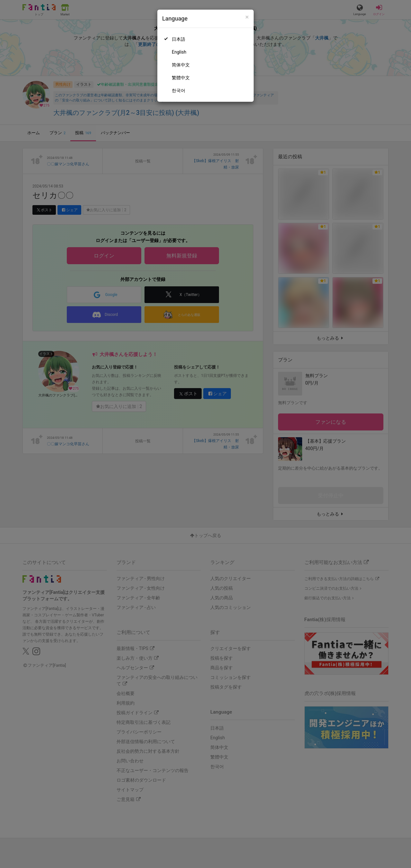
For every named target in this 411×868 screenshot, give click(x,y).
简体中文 (181, 65)
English (179, 52)
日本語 (179, 39)
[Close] (247, 17)
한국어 (179, 91)
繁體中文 (181, 78)
